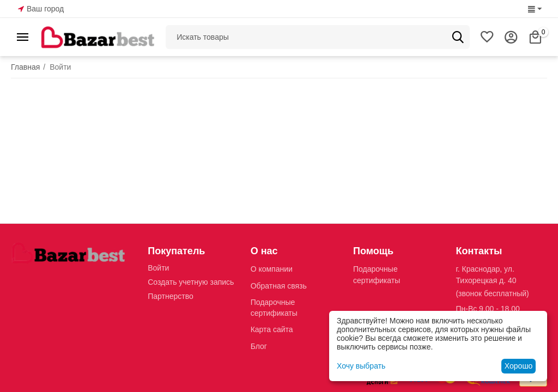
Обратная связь (279, 286)
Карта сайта (272, 329)
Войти (158, 268)
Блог (259, 346)
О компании (272, 269)
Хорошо (519, 366)
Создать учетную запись (191, 282)
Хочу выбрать (361, 366)
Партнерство (171, 296)
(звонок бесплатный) (492, 293)
